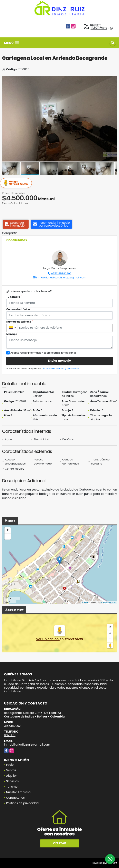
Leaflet (86, 602)
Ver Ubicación (48, 639)
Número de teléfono (19, 322)
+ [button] (8, 530)
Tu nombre (14, 297)
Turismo (12, 787)
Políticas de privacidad (22, 803)
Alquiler (11, 776)
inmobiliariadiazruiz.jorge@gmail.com (61, 278)
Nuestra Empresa (18, 792)
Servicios (12, 781)
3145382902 (99, 28)
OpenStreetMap (108, 602)
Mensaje (12, 334)
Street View (17, 183)
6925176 (96, 25)
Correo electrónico (19, 309)
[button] (113, 79)
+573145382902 (61, 273)
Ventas (11, 770)
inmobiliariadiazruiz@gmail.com (27, 745)
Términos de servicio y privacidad (60, 369)
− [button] (8, 537)
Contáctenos (15, 798)
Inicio (10, 765)
